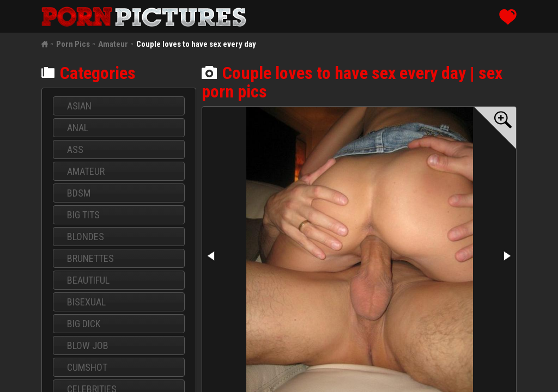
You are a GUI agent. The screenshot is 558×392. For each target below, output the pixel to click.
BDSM (79, 193)
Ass (75, 149)
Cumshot (87, 367)
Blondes (86, 237)
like (508, 17)
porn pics (144, 17)
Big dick (84, 324)
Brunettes (90, 258)
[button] (495, 128)
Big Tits (83, 215)
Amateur (113, 44)
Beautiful (88, 280)
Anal (78, 128)
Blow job (88, 345)
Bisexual (86, 302)
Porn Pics (73, 44)
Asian (79, 106)
